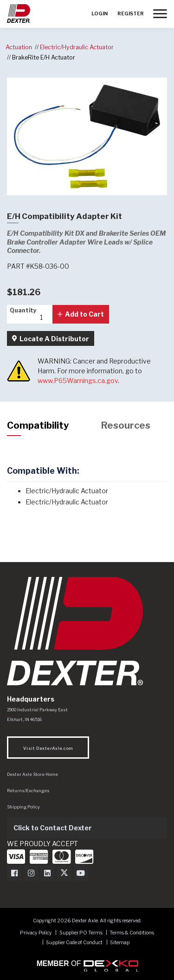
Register (131, 14)
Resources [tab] (126, 425)
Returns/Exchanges (28, 791)
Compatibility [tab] (38, 425)
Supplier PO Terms (81, 933)
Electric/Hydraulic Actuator (77, 47)
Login (100, 14)
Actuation (19, 47)
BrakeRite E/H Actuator (44, 57)
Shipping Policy (23, 807)
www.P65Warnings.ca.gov (78, 381)
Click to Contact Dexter (53, 828)
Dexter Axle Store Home (32, 774)
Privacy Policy (36, 933)
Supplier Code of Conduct (75, 943)
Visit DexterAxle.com (48, 748)
